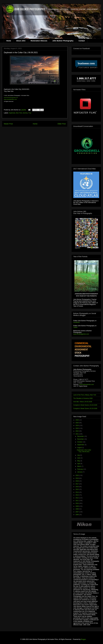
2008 (77, 509)
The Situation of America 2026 (83, 398)
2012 (77, 498)
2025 (77, 423)
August (80, 448)
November (81, 439)
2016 (77, 487)
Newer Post (8, 124)
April (79, 464)
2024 (77, 425)
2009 (77, 506)
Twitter (75, 327)
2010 (77, 503)
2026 (77, 420)
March (79, 466)
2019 (77, 478)
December (81, 436)
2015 (77, 489)
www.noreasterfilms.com (10, 99)
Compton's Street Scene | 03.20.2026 (85, 405)
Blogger (83, 639)
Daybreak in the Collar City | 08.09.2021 (84, 451)
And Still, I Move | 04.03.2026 (83, 402)
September (81, 445)
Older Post (62, 124)
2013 (77, 495)
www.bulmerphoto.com (87, 384)
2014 (77, 492)
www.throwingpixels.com (81, 334)
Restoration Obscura (39, 41)
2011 (77, 501)
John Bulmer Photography (63, 41)
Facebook (76, 322)
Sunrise (25, 113)
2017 (77, 484)
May (79, 461)
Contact (82, 41)
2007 (77, 512)
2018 (77, 481)
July (79, 455)
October (80, 442)
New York (19, 113)
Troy (30, 113)
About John (21, 41)
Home (9, 41)
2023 (77, 428)
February (80, 469)
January (80, 472)
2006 (77, 515)
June (79, 458)
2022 (77, 431)
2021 (77, 434)
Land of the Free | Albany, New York (85, 395)
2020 (77, 475)
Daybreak (12, 113)
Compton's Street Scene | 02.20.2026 (85, 409)
